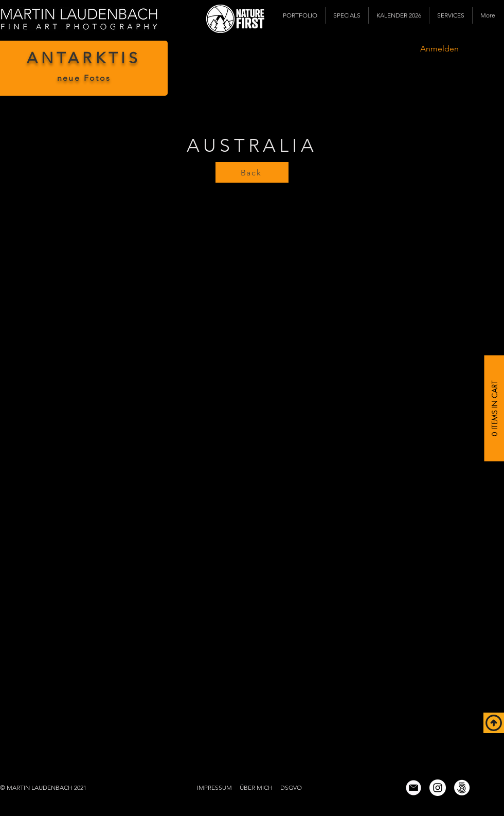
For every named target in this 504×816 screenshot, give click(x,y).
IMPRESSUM (214, 787)
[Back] (252, 172)
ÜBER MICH (256, 787)
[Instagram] (438, 788)
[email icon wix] (413, 788)
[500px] (462, 788)
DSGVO (291, 787)
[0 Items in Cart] (494, 408)
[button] (300, 15)
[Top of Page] (494, 723)
